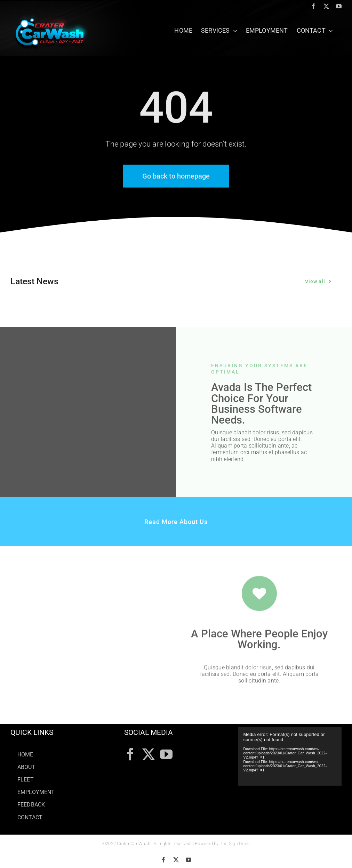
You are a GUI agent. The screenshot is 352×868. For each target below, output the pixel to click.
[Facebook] (130, 754)
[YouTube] (166, 754)
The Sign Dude (235, 844)
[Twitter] (149, 754)
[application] (290, 756)
